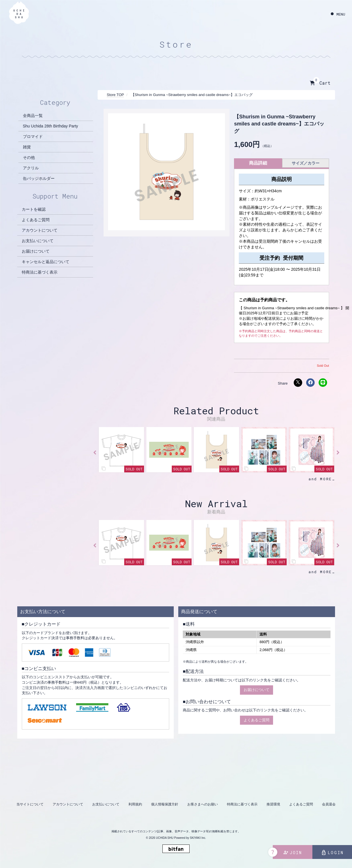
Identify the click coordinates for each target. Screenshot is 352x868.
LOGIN (332, 853)
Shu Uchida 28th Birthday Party (51, 126)
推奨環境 (273, 804)
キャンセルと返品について (46, 262)
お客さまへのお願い (203, 804)
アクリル (31, 168)
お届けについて (36, 251)
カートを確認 (34, 209)
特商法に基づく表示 (40, 272)
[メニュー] (338, 14)
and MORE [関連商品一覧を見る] (320, 479)
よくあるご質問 (36, 220)
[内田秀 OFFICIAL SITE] (19, 13)
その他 (29, 157)
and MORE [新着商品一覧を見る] (320, 572)
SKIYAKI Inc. (198, 838)
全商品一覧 (33, 116)
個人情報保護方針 (165, 804)
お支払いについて (38, 241)
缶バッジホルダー (39, 178)
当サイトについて (30, 804)
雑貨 (27, 147)
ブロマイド (33, 137)
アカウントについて (40, 230)
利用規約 (135, 804)
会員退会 (329, 804)
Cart (320, 83)
